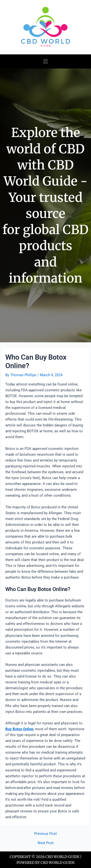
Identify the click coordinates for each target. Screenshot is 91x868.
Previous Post (45, 834)
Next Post (46, 843)
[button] (45, 61)
